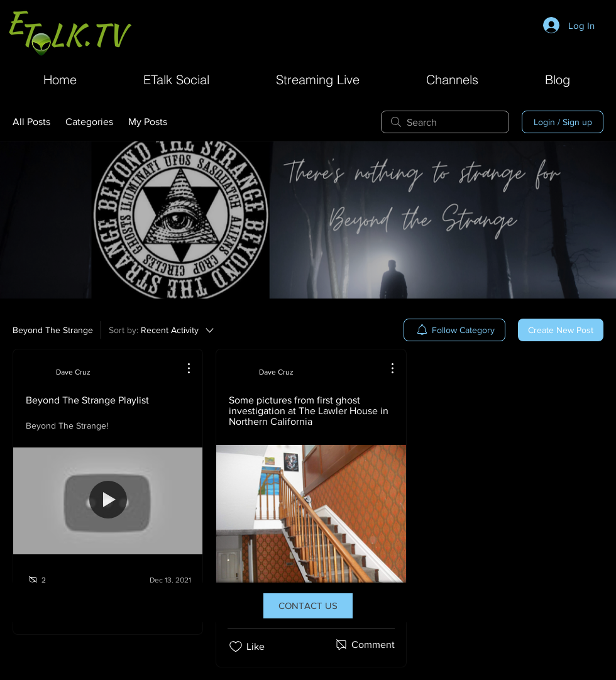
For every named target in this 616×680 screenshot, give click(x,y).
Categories (89, 122)
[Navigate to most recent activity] (162, 580)
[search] (445, 122)
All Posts (31, 122)
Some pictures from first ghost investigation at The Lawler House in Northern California (309, 411)
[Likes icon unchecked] (236, 647)
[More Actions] (182, 368)
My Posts (148, 122)
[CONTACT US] (308, 606)
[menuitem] (454, 330)
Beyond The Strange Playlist (87, 400)
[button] (452, 78)
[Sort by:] (162, 330)
